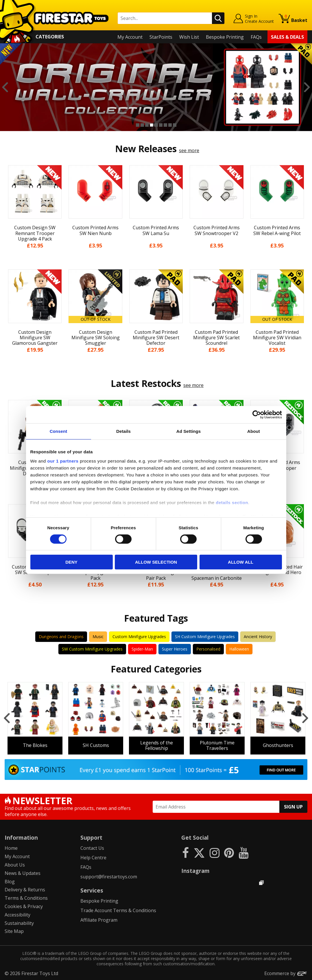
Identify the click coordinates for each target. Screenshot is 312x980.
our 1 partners (63, 461)
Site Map (14, 931)
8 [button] (170, 125)
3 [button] (147, 125)
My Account (130, 37)
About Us (15, 865)
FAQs (256, 37)
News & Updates (23, 873)
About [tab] (254, 431)
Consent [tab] (59, 431)
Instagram (195, 871)
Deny (71, 562)
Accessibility (17, 915)
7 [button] (165, 125)
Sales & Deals (287, 37)
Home (11, 848)
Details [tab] (123, 431)
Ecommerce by (286, 973)
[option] (156, 87)
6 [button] (161, 125)
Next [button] (307, 87)
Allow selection (156, 562)
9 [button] (175, 125)
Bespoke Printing (225, 37)
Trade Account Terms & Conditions (118, 910)
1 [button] (138, 125)
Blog (10, 882)
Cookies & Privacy (24, 906)
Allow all (241, 562)
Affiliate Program (99, 920)
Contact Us (92, 848)
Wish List (189, 37)
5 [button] (156, 125)
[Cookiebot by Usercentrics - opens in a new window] (257, 415)
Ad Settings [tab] (189, 431)
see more (189, 150)
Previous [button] (5, 87)
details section (232, 502)
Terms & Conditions (26, 898)
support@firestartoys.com (109, 877)
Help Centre (93, 858)
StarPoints (161, 37)
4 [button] (152, 125)
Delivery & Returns (25, 890)
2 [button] (142, 125)
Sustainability (19, 923)
